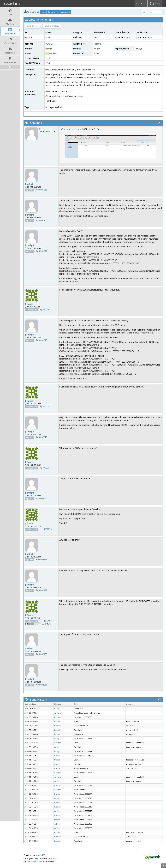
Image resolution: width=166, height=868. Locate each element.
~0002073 (43, 437)
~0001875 (43, 340)
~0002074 (47, 468)
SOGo (141, 4)
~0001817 (43, 251)
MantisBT (40, 855)
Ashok (30, 648)
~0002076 (47, 529)
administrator (36, 861)
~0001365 (43, 220)
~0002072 (47, 407)
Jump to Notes (34, 26)
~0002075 (43, 498)
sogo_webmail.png (72, 129)
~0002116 (43, 560)
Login (43, 12)
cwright (49, 44)
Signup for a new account (59, 12)
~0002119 (43, 590)
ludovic (98, 44)
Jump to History (52, 26)
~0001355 (43, 190)
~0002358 (43, 685)
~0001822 (47, 310)
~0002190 (43, 654)
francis (30, 304)
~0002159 (47, 621)
